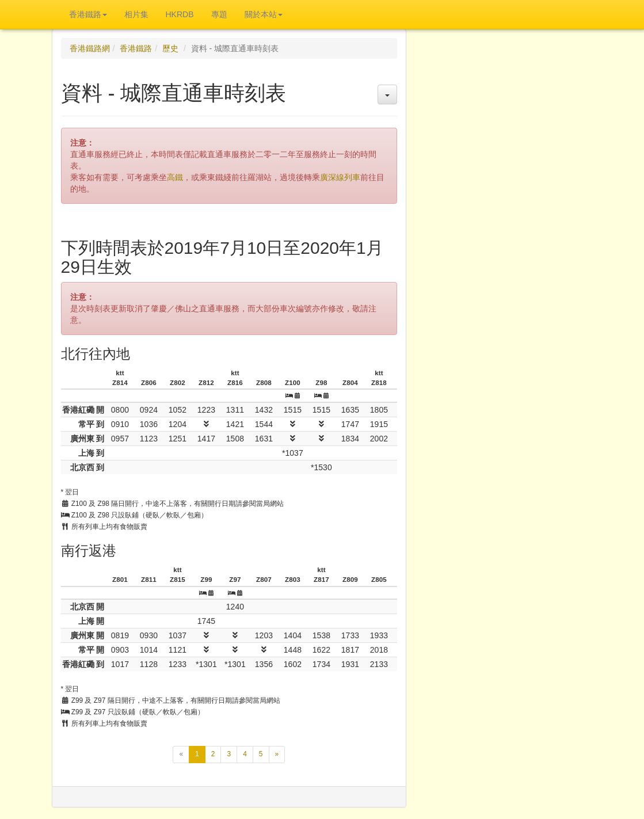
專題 (219, 14)
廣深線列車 (340, 177)
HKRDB (180, 14)
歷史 (170, 48)
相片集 (136, 14)
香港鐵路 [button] (88, 14)
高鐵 (175, 177)
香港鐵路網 (90, 48)
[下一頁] (277, 754)
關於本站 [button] (264, 14)
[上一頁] (181, 754)
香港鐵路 (136, 48)
